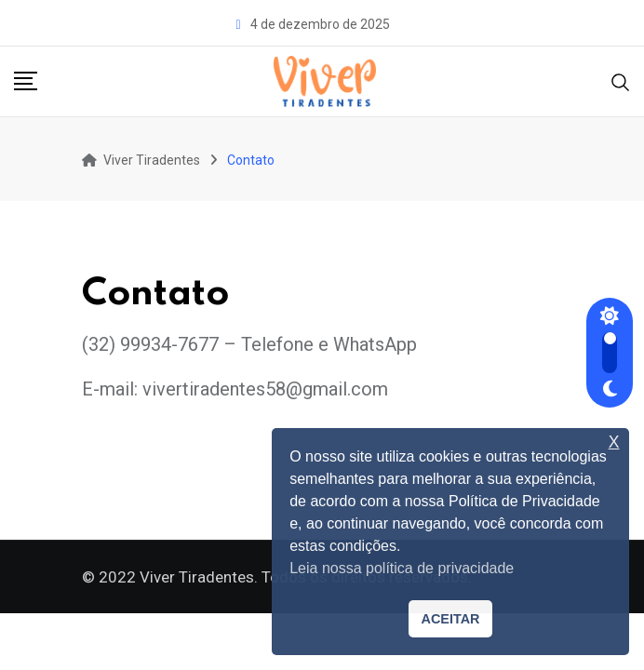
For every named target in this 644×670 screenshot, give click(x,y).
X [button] (614, 442)
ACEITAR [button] (451, 619)
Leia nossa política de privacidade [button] (402, 568)
